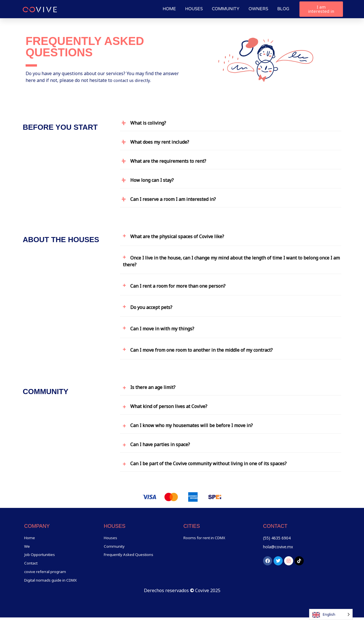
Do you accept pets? (151, 307)
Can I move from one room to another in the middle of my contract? (201, 350)
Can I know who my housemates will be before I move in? (192, 425)
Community (226, 9)
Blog (283, 9)
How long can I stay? (152, 180)
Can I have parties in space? (160, 444)
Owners (258, 9)
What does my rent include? (160, 142)
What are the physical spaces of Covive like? (177, 236)
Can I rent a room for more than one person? (178, 286)
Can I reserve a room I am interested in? (173, 199)
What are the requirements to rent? (168, 161)
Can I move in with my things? (162, 329)
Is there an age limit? (153, 387)
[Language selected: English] (331, 614)
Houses (194, 9)
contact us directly (133, 80)
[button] (231, 122)
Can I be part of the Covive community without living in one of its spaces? (208, 464)
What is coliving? (148, 123)
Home (169, 9)
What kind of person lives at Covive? (169, 406)
